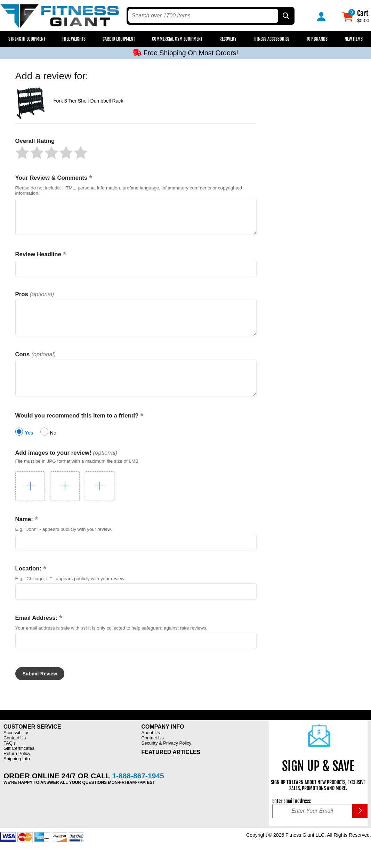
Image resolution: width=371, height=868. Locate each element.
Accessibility (16, 748)
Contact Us (15, 753)
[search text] (203, 16)
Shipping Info (17, 774)
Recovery (228, 39)
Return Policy (17, 769)
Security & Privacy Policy (167, 759)
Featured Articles (171, 768)
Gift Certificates (19, 764)
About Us (151, 748)
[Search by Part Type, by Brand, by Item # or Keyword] (285, 16)
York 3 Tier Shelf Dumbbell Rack (88, 101)
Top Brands (317, 39)
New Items (354, 39)
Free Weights (74, 39)
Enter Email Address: (292, 817)
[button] (22, 153)
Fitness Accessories (271, 39)
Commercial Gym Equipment (177, 39)
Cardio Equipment (119, 39)
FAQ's (10, 759)
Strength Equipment (27, 39)
